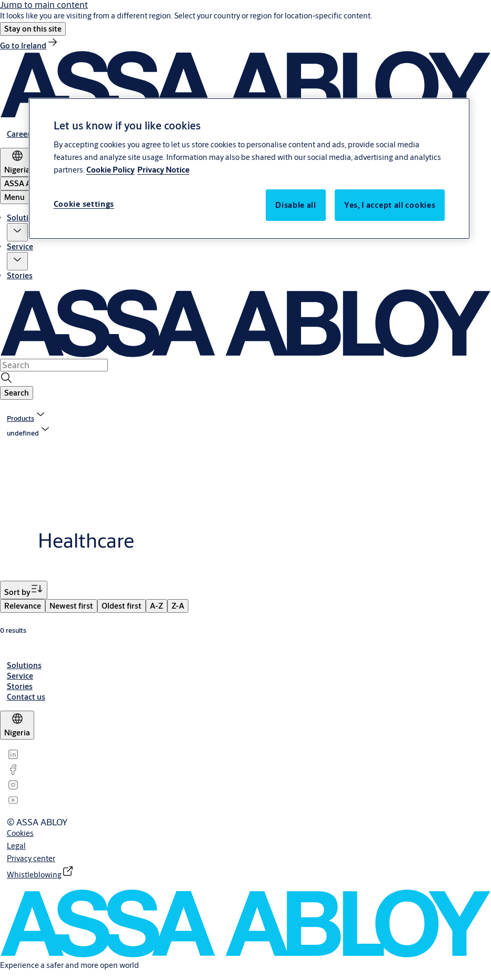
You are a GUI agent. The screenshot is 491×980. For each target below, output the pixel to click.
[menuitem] (23, 606)
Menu (14, 197)
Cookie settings (84, 204)
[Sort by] (24, 590)
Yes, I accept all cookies (390, 205)
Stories (20, 275)
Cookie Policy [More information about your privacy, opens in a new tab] (111, 170)
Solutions (24, 218)
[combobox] (54, 365)
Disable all (296, 205)
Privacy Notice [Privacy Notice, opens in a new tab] (163, 170)
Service (20, 246)
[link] (29, 46)
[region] (249, 168)
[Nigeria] (17, 162)
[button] (33, 29)
